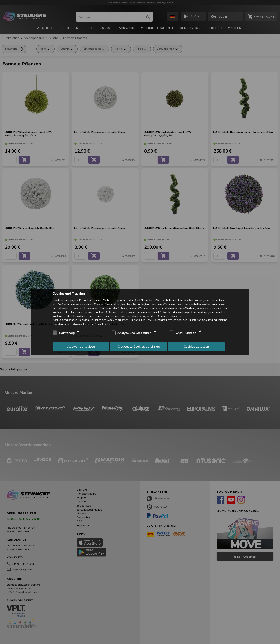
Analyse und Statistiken (134, 333)
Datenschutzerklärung (133, 316)
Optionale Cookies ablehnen (139, 347)
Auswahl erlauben (81, 347)
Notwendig (67, 333)
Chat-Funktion (186, 333)
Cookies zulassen (196, 347)
